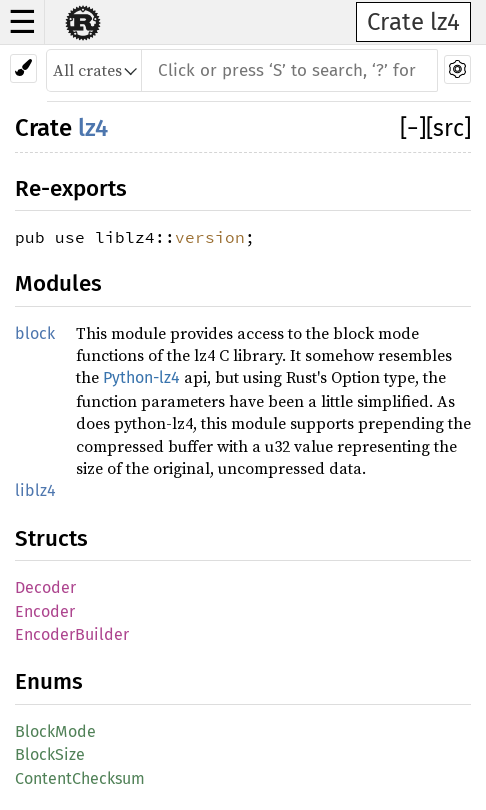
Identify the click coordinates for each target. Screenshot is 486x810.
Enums (49, 681)
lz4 (93, 128)
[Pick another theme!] (23, 68)
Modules (58, 283)
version (210, 237)
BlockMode (55, 731)
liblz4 (35, 490)
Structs (51, 538)
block (35, 333)
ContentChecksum (80, 778)
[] (413, 128)
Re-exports (71, 188)
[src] (448, 128)
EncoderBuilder (72, 634)
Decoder (45, 587)
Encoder (45, 611)
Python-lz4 (141, 377)
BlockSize (50, 754)
